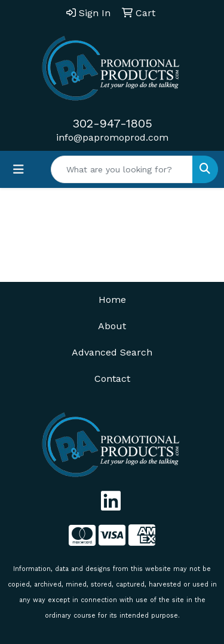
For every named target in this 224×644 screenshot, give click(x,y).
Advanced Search (112, 352)
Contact (112, 379)
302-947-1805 (112, 123)
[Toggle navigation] (19, 169)
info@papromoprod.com (112, 137)
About (112, 326)
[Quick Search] (122, 169)
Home (112, 300)
